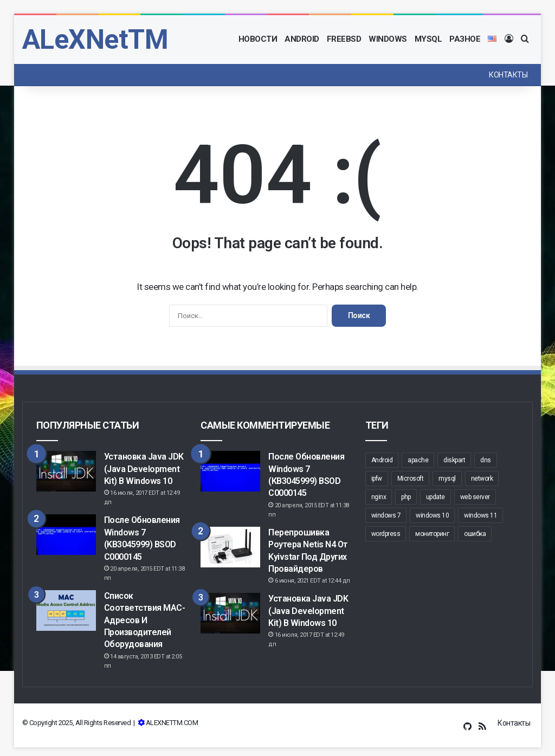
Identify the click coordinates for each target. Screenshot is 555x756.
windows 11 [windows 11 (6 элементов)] (480, 515)
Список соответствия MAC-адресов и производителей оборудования (145, 620)
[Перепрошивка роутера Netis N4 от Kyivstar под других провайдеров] (230, 547)
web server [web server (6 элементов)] (475, 497)
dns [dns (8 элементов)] (486, 460)
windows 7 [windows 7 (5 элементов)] (386, 515)
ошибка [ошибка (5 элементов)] (475, 534)
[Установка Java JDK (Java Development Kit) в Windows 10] (66, 471)
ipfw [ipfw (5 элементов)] (377, 479)
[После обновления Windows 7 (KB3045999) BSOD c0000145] (66, 535)
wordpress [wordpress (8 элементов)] (386, 534)
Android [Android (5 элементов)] (382, 460)
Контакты (508, 75)
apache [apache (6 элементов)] (418, 460)
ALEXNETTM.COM (172, 723)
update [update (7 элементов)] (435, 497)
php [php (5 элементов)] (406, 497)
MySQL (428, 39)
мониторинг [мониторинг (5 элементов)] (432, 534)
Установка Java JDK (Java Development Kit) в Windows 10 (144, 469)
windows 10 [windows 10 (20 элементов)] (432, 515)
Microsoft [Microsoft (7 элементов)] (411, 479)
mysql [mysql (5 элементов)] (447, 479)
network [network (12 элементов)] (482, 479)
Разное (465, 39)
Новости (258, 39)
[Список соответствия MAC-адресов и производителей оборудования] (66, 610)
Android (302, 39)
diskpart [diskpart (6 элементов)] (454, 460)
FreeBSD (344, 39)
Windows (388, 39)
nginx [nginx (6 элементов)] (379, 497)
